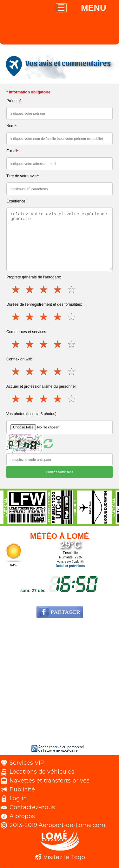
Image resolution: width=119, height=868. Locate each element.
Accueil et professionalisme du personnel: (41, 386)
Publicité (22, 789)
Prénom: (14, 101)
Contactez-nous (32, 807)
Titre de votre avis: (23, 176)
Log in (18, 798)
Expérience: (16, 201)
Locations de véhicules (42, 772)
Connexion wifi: (19, 359)
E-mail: (13, 151)
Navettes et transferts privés (50, 781)
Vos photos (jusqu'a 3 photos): (32, 414)
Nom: (12, 126)
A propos (22, 816)
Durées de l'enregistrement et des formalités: (44, 304)
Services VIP (27, 763)
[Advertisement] (60, 683)
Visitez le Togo (64, 857)
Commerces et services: (27, 332)
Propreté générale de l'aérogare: (34, 277)
